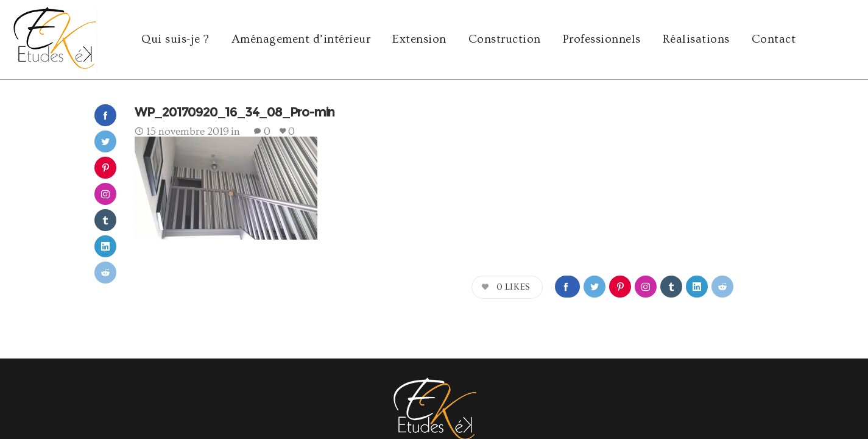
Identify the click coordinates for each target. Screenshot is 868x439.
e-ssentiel (236, 393)
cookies (781, 393)
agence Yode (142, 393)
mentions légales (732, 393)
